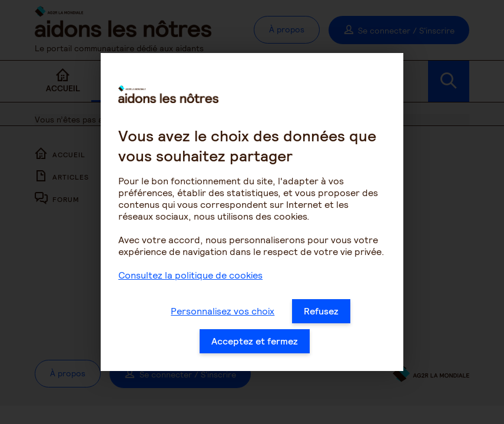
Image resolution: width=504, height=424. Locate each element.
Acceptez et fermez (255, 345)
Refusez (321, 315)
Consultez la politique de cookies (190, 279)
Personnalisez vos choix (223, 315)
